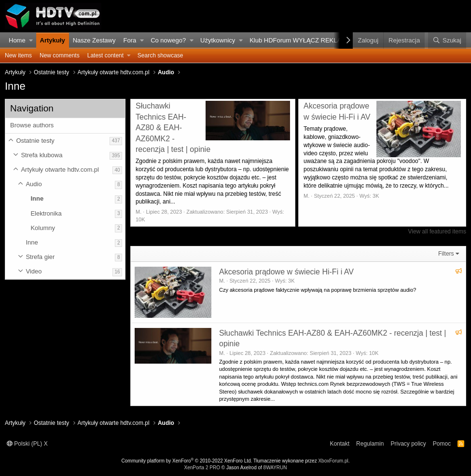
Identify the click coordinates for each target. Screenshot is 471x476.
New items (18, 55)
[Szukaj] (447, 41)
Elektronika (46, 213)
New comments (60, 55)
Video (34, 271)
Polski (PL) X (27, 444)
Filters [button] (446, 254)
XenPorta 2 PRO (202, 468)
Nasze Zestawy (94, 40)
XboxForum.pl (333, 461)
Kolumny (43, 228)
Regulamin (370, 444)
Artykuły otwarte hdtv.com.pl (60, 170)
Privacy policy (408, 444)
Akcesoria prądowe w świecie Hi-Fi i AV (286, 272)
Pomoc (442, 444)
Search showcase (160, 55)
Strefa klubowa (42, 155)
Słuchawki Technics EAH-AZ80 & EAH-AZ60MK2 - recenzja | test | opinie (173, 128)
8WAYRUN (275, 468)
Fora (130, 40)
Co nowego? (168, 40)
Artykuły (53, 40)
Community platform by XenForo (187, 461)
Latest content (105, 55)
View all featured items (437, 231)
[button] (31, 41)
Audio (34, 184)
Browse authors (32, 125)
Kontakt (339, 444)
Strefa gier (40, 257)
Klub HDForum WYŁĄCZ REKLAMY (300, 40)
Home (17, 40)
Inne (37, 198)
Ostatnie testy (35, 141)
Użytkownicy (218, 40)
